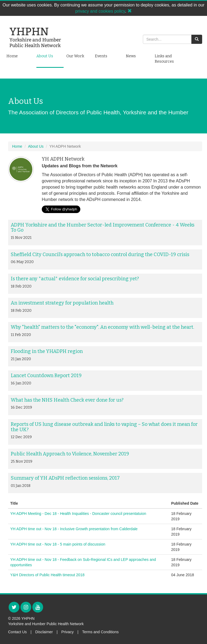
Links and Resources (164, 59)
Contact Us (17, 632)
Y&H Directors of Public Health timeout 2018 (47, 575)
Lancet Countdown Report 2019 (46, 376)
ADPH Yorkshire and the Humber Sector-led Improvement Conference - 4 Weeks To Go (103, 228)
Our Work (75, 56)
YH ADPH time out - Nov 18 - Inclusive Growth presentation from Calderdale (74, 529)
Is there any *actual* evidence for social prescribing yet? (75, 279)
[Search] (167, 39)
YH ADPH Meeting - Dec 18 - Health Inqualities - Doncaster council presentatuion (78, 514)
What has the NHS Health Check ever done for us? (67, 400)
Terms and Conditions (100, 632)
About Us (45, 56)
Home (12, 56)
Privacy (67, 632)
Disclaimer (44, 632)
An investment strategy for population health (62, 303)
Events (101, 56)
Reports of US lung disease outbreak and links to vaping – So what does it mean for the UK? (104, 427)
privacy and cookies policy (100, 11)
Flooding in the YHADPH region (47, 351)
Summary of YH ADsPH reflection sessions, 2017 (65, 478)
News (131, 56)
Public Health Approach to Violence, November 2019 (70, 454)
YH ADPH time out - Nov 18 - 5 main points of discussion (58, 544)
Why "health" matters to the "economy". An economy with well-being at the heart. (102, 327)
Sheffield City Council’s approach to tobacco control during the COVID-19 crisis (100, 254)
